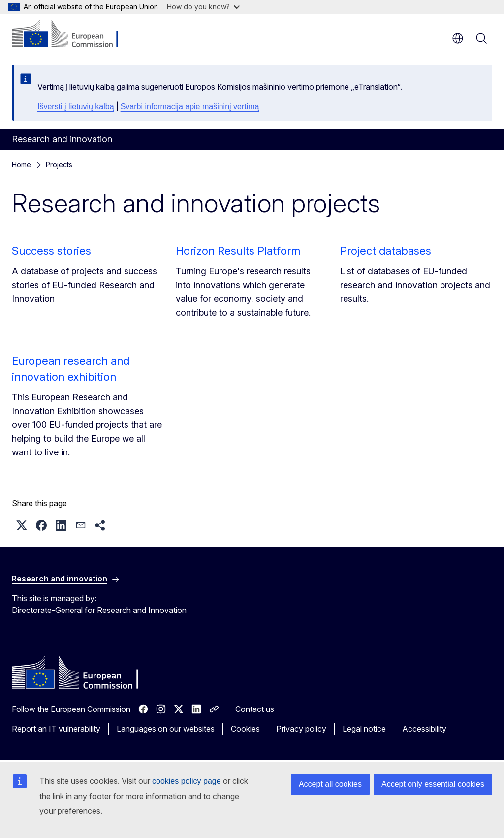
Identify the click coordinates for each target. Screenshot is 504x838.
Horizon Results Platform (238, 251)
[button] (22, 525)
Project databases (386, 251)
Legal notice (364, 729)
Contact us (255, 709)
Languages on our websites (166, 729)
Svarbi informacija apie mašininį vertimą (190, 107)
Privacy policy (301, 729)
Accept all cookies (330, 784)
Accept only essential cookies (433, 784)
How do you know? (203, 7)
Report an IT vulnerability (56, 729)
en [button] (458, 38)
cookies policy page (187, 781)
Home (21, 165)
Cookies (245, 729)
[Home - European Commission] (72, 34)
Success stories (51, 251)
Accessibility (424, 729)
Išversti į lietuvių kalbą (76, 107)
